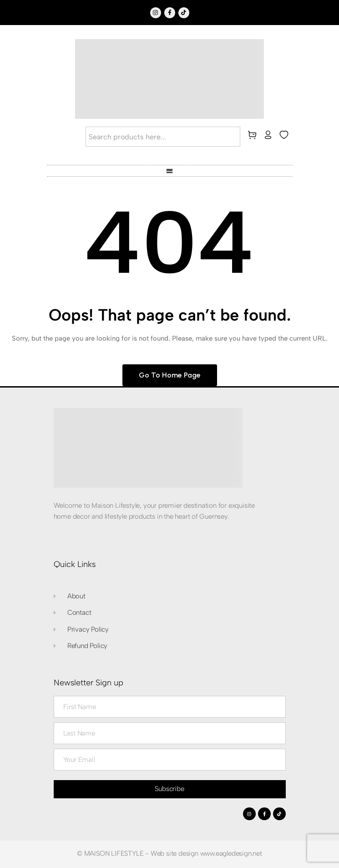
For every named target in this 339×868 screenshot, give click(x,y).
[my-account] (270, 137)
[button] (169, 171)
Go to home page (170, 375)
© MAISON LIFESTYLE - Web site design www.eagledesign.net (169, 853)
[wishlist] (286, 137)
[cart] (254, 137)
